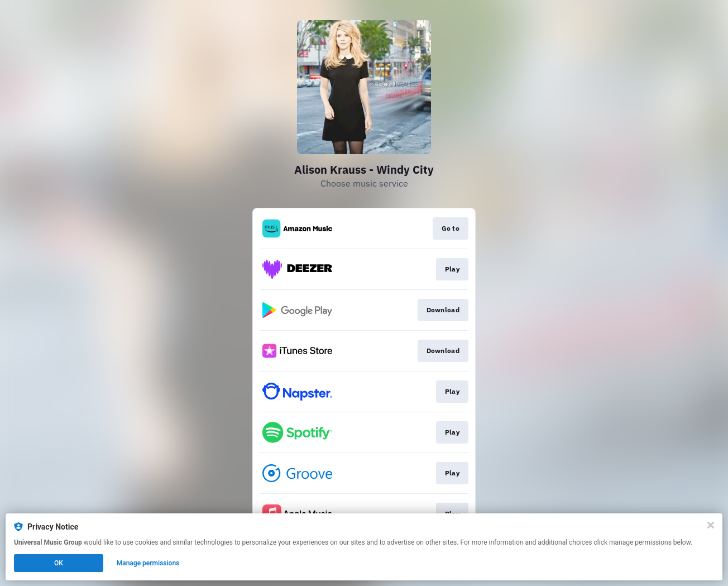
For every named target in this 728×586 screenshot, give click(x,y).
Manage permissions (148, 563)
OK (59, 563)
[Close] (711, 525)
